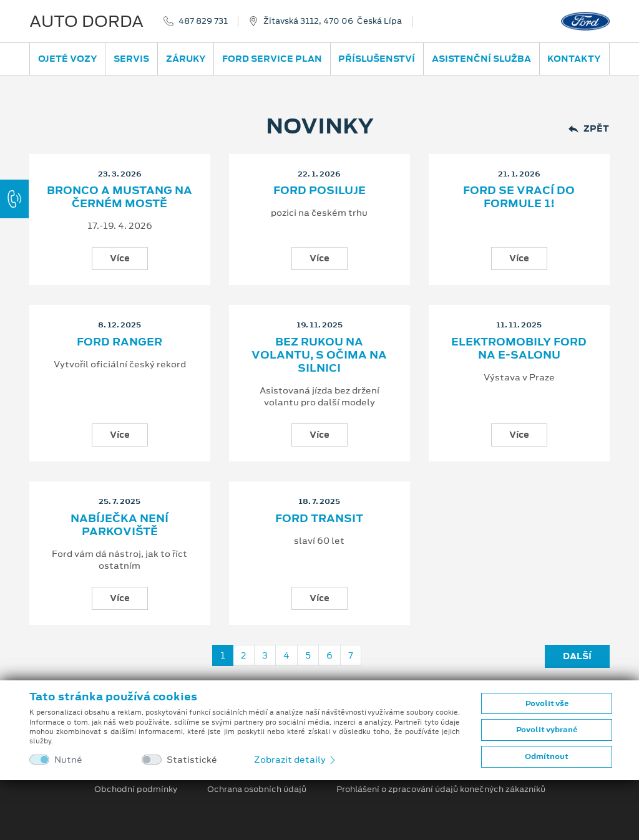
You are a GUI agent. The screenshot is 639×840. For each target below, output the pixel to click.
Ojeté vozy (68, 59)
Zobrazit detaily (296, 760)
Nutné (68, 760)
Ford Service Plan (272, 59)
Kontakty (574, 59)
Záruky (186, 59)
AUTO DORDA (86, 21)
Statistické (192, 760)
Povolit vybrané (547, 730)
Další (577, 656)
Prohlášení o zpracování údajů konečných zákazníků (441, 789)
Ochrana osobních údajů (257, 789)
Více (120, 258)
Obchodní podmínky (136, 789)
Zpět (589, 129)
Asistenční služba (481, 59)
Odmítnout (547, 756)
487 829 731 (203, 21)
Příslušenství (377, 59)
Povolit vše (547, 703)
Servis (131, 59)
